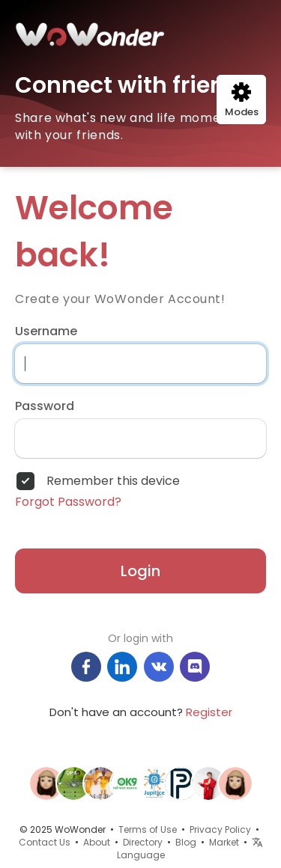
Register (209, 712)
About (97, 842)
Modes (242, 101)
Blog (186, 842)
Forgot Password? (68, 502)
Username (46, 331)
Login (140, 571)
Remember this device (113, 481)
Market (224, 842)
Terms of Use (148, 829)
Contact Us (45, 842)
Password (45, 406)
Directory (143, 842)
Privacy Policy (220, 829)
